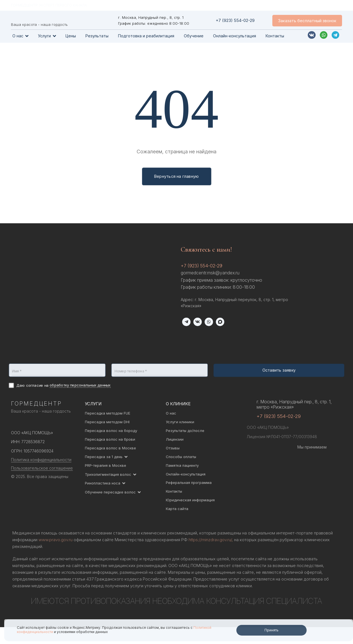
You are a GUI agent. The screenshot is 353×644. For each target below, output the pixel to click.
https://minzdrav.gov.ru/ (210, 540)
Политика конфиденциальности (41, 460)
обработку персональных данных (79, 385)
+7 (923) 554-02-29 (202, 266)
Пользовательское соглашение (42, 468)
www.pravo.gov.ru (56, 540)
